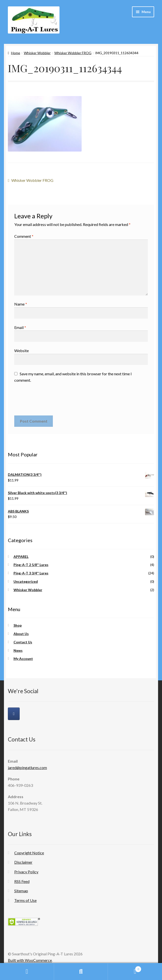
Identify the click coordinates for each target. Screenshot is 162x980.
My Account (23, 659)
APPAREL (21, 557)
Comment (24, 236)
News (18, 650)
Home (16, 53)
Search (81, 972)
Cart (125, 968)
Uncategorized (26, 581)
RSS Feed (22, 881)
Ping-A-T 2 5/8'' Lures (31, 565)
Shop (18, 625)
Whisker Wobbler (37, 53)
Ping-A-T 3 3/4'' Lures (31, 573)
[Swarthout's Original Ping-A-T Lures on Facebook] (14, 714)
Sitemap (21, 891)
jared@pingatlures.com (27, 767)
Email (20, 327)
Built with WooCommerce (30, 960)
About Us (21, 634)
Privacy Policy (26, 872)
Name (21, 304)
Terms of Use (25, 900)
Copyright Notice (29, 853)
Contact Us (23, 642)
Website (22, 351)
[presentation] (52, 401)
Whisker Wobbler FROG (73, 53)
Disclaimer (23, 862)
